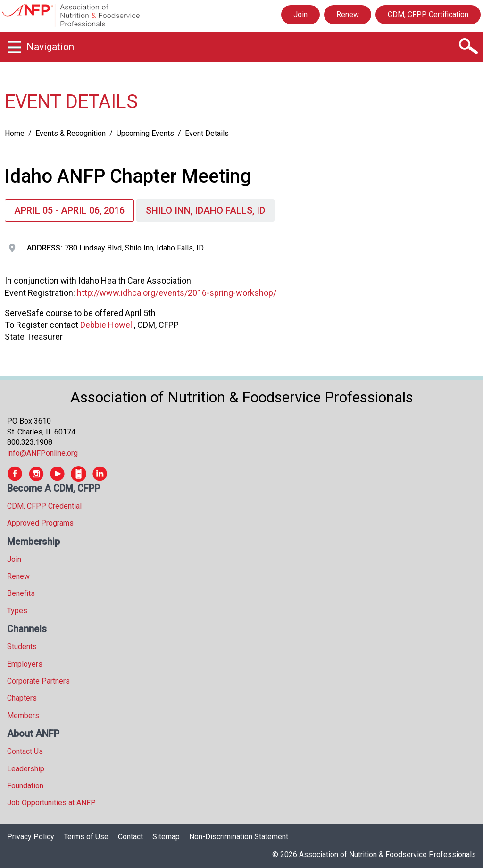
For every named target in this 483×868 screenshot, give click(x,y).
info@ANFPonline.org (42, 453)
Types (17, 611)
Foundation (25, 786)
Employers (25, 664)
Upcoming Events (145, 133)
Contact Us (25, 751)
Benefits (21, 593)
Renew (348, 14)
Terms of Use (86, 837)
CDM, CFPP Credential (44, 506)
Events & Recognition (71, 133)
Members (23, 715)
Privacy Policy (31, 837)
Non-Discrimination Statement (239, 837)
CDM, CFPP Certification (428, 14)
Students (22, 647)
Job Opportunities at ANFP (51, 803)
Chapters (22, 698)
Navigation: (51, 47)
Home (15, 133)
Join (300, 14)
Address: (45, 248)
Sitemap (166, 837)
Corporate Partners (38, 681)
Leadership (26, 769)
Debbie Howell (107, 325)
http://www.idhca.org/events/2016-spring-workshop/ (177, 293)
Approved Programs (40, 523)
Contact (130, 837)
